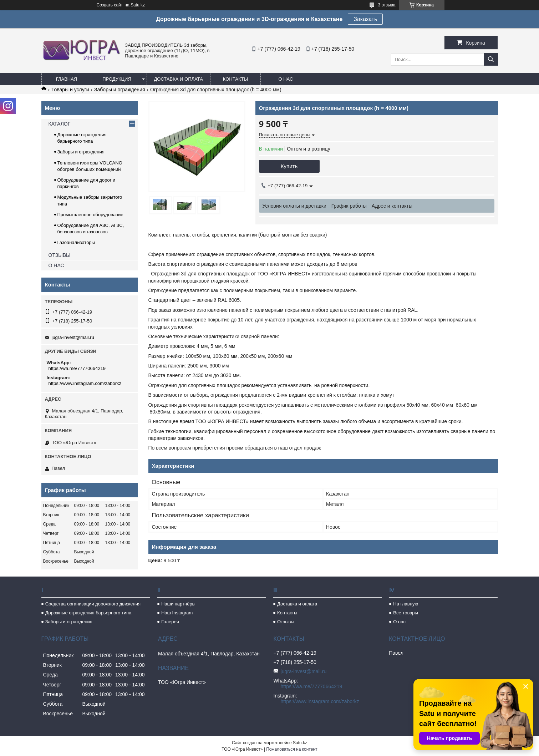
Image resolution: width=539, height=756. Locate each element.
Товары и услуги (70, 90)
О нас (286, 79)
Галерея (170, 622)
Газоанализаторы (76, 242)
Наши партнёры (178, 604)
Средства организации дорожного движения (93, 604)
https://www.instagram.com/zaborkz (85, 383)
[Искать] (491, 59)
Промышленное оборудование (90, 215)
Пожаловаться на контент (292, 749)
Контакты (235, 79)
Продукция (117, 79)
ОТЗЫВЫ (60, 255)
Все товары (406, 613)
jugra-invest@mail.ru (73, 337)
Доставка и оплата (179, 79)
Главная (67, 79)
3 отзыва (387, 5)
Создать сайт (110, 5)
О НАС (56, 265)
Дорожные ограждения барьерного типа (88, 613)
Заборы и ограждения (120, 90)
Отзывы (286, 622)
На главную (406, 604)
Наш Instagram (177, 613)
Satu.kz (300, 743)
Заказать (365, 19)
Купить (289, 166)
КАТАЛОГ (60, 124)
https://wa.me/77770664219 (77, 368)
